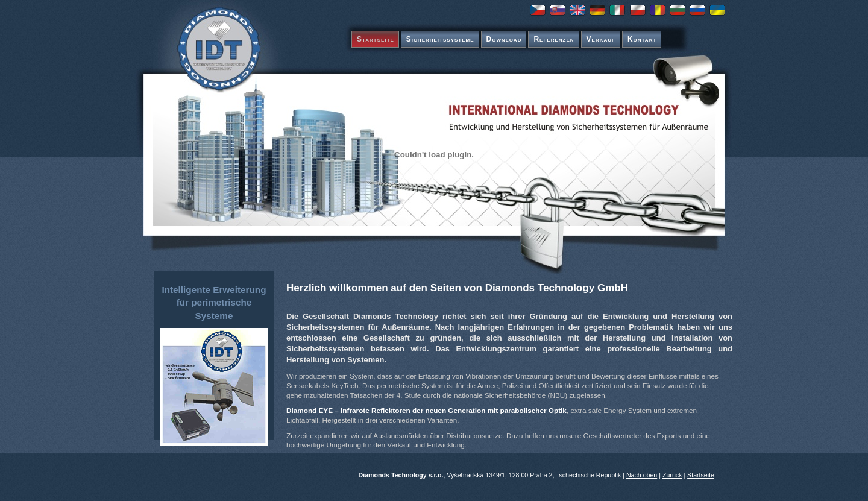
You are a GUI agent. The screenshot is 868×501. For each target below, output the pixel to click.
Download (504, 39)
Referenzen (554, 39)
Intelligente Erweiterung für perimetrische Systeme (214, 303)
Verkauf (601, 39)
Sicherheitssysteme (440, 39)
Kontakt (642, 39)
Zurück (672, 475)
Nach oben (642, 475)
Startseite (376, 39)
